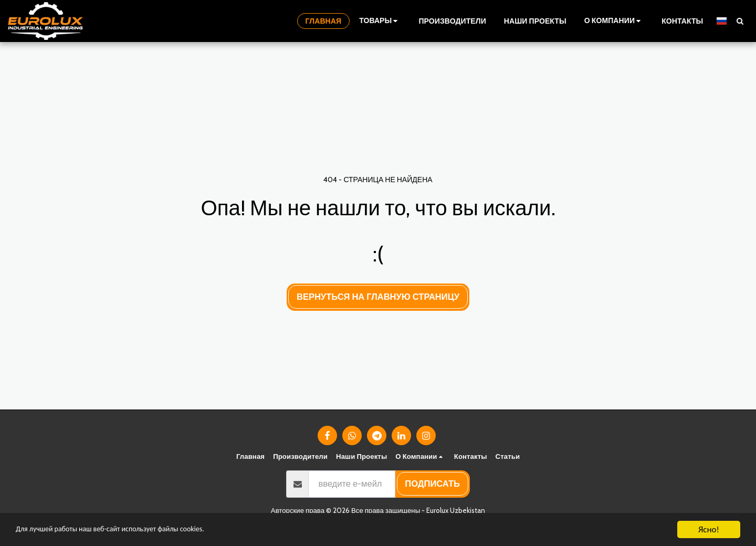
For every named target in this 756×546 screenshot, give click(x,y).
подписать (432, 484)
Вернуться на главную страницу (378, 297)
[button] (614, 21)
